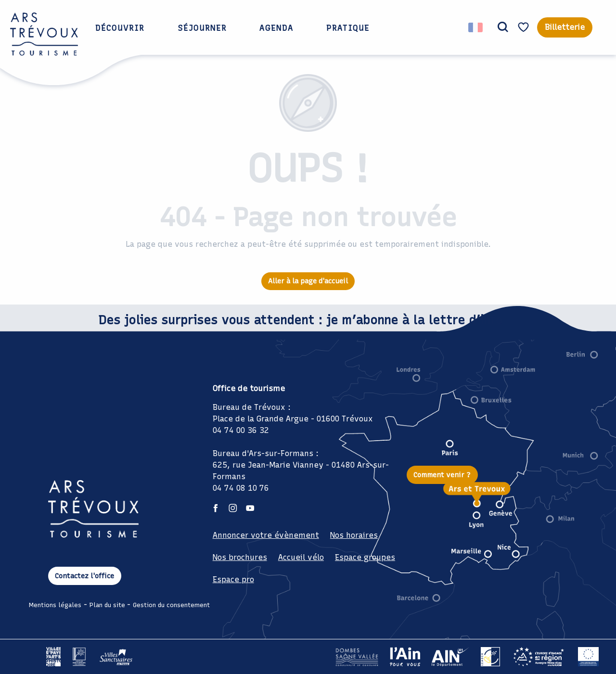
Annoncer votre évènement (266, 535)
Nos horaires (354, 535)
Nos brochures (240, 557)
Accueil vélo (301, 557)
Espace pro (233, 579)
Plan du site (107, 605)
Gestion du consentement (171, 605)
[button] (503, 27)
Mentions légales (55, 605)
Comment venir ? (442, 475)
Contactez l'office (84, 576)
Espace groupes (365, 557)
